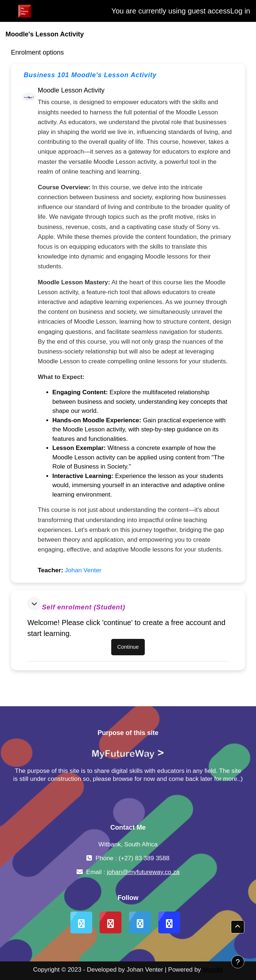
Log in (241, 11)
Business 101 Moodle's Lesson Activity (90, 75)
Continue (128, 647)
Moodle (213, 970)
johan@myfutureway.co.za (143, 872)
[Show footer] (238, 962)
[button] (34, 604)
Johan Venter (83, 570)
